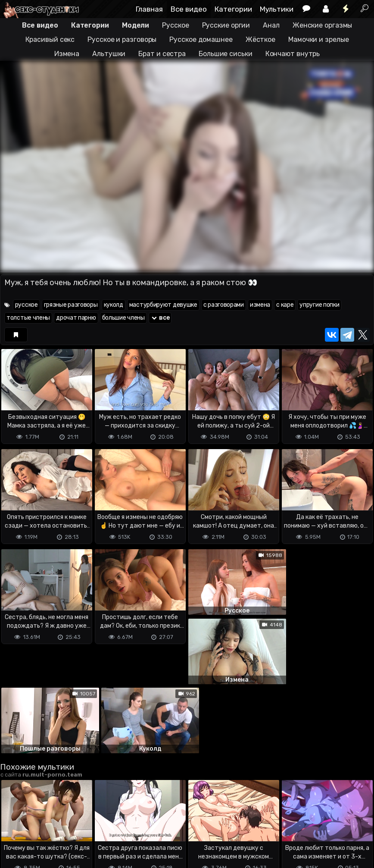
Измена (67, 54)
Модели (136, 25)
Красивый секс (50, 39)
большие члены (123, 318)
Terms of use (44, 827)
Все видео (189, 9)
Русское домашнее (201, 39)
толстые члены (28, 318)
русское (26, 305)
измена (260, 305)
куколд (114, 305)
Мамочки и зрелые (318, 39)
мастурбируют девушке (163, 305)
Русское (175, 25)
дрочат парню (76, 318)
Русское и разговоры (122, 39)
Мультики (277, 9)
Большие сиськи (226, 54)
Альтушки (109, 54)
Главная (149, 9)
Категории (233, 9)
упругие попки (319, 305)
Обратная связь (90, 827)
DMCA (14, 827)
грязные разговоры (71, 305)
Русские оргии (226, 25)
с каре (285, 305)
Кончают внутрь (293, 54)
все (160, 318)
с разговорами (224, 305)
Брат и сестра (162, 54)
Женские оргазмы (323, 25)
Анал (271, 25)
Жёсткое (260, 39)
